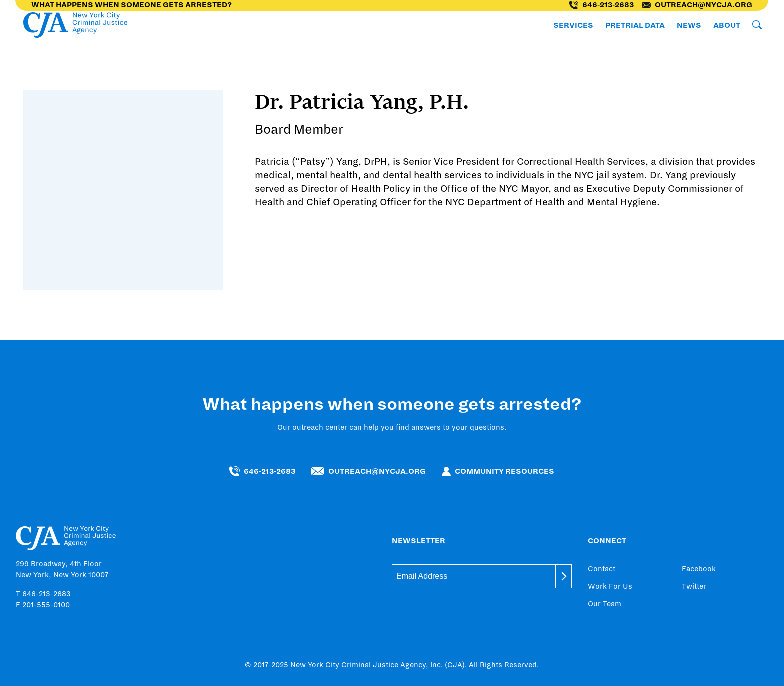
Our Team (605, 604)
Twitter (694, 586)
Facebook (699, 569)
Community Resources (498, 472)
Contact (602, 569)
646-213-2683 (602, 5)
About (727, 25)
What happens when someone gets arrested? (132, 5)
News (689, 25)
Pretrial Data (635, 25)
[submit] (564, 576)
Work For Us (610, 586)
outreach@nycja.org (697, 5)
